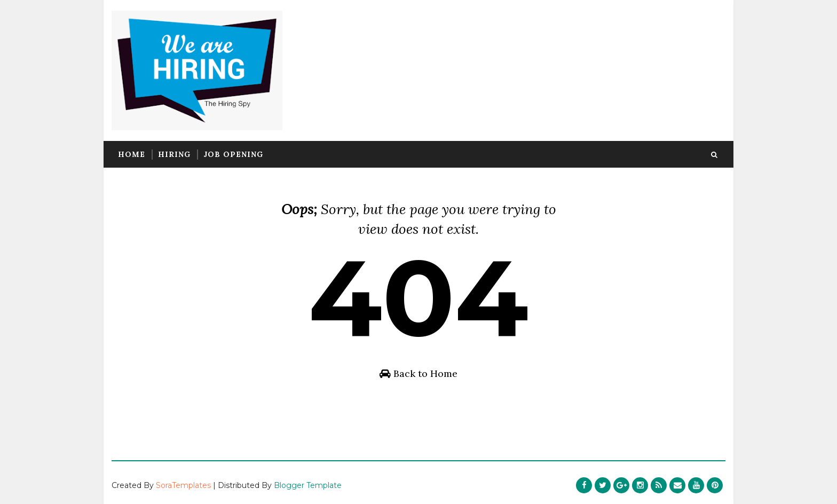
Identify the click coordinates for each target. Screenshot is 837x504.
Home (132, 154)
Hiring (174, 154)
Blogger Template (308, 485)
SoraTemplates (183, 485)
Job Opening (233, 154)
